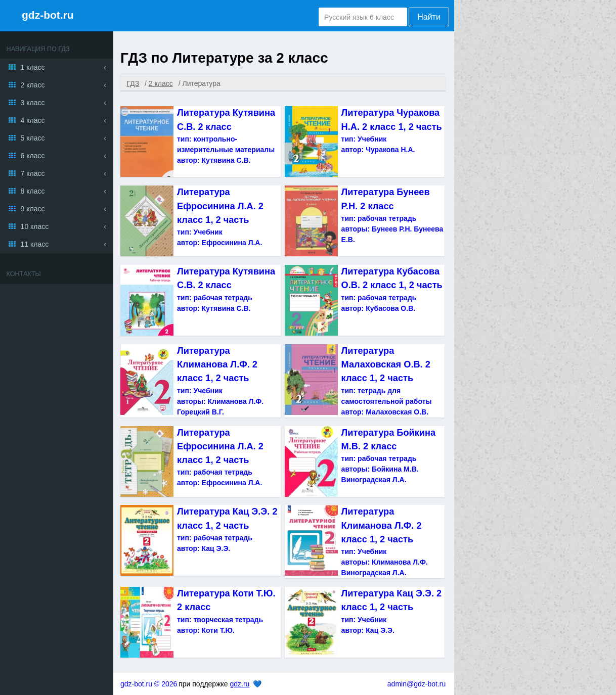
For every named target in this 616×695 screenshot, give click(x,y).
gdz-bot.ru (48, 15)
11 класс (35, 244)
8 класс (33, 191)
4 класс (33, 120)
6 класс (33, 156)
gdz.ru (239, 684)
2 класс (33, 85)
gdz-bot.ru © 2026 (149, 684)
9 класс (33, 209)
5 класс (33, 138)
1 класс (33, 67)
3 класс (33, 103)
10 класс (35, 226)
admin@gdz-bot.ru (416, 684)
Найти (429, 17)
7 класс (33, 173)
